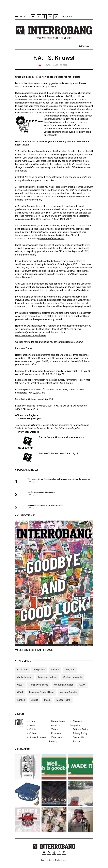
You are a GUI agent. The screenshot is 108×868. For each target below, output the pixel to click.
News (47, 65)
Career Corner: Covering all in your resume (62, 437)
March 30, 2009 (60, 65)
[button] (84, 46)
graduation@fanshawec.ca (51, 239)
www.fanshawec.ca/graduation (30, 335)
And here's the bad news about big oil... (59, 453)
